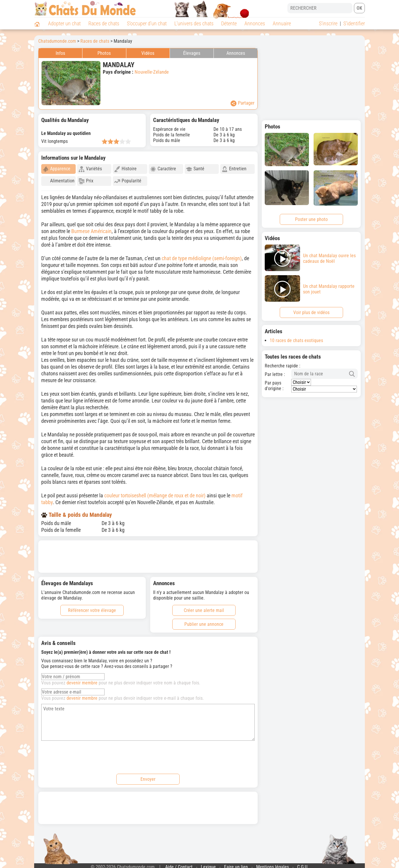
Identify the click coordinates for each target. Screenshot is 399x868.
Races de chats (104, 23)
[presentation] (86, 754)
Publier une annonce (204, 622)
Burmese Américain (91, 228)
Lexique (208, 864)
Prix (86, 181)
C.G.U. (303, 864)
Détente (229, 23)
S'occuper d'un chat (147, 23)
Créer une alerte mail (204, 608)
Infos (60, 53)
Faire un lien (236, 864)
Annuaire (282, 23)
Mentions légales (273, 864)
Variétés (90, 169)
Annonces (255, 23)
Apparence (57, 169)
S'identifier (354, 23)
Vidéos (148, 53)
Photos (104, 53)
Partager (242, 103)
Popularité (128, 181)
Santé (195, 169)
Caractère (163, 169)
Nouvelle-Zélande (152, 72)
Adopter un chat (64, 23)
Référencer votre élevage (92, 608)
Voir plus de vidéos (311, 312)
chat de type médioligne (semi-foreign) (202, 256)
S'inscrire (328, 23)
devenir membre (82, 680)
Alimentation (59, 181)
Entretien (234, 169)
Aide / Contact (179, 864)
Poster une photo (311, 219)
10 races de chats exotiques (296, 340)
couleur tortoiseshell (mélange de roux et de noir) (155, 493)
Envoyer (148, 777)
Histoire (125, 169)
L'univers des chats (194, 23)
